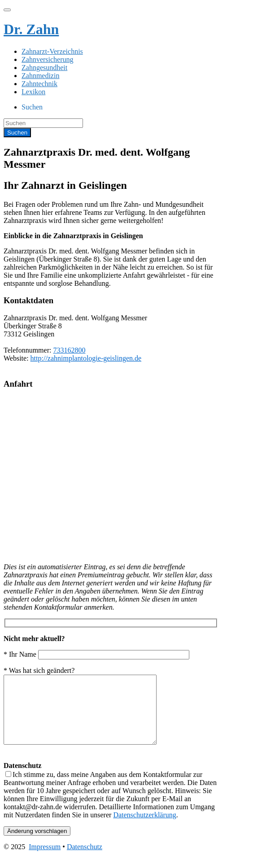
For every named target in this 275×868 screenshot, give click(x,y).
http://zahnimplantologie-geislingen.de (86, 358)
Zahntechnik (39, 84)
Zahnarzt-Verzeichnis (52, 51)
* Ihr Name (96, 654)
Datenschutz (85, 860)
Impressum (45, 860)
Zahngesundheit (44, 68)
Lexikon (33, 92)
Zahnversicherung (48, 59)
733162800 (69, 350)
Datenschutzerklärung (144, 828)
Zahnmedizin (40, 76)
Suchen (32, 107)
